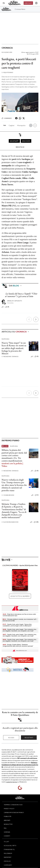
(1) (37, 495)
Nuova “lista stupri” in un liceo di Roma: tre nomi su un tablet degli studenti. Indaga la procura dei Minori (14, 348)
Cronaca (7, 48)
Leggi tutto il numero (20, 596)
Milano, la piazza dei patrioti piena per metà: (13, 451)
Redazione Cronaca (10, 357)
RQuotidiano (7, 72)
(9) (7, 307)
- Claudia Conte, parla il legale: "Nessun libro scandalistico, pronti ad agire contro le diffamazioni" (17, 625)
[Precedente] (29, 319)
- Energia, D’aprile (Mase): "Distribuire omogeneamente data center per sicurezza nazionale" (18, 645)
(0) (36, 356)
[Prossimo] (36, 319)
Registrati (29, 738)
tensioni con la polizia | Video (12, 465)
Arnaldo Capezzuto (15, 301)
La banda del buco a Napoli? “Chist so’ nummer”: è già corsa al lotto (21, 295)
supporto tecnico (12, 782)
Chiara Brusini (8, 495)
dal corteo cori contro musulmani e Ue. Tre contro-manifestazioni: (14, 457)
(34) (36, 522)
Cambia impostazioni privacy (14, 812)
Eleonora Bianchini (10, 522)
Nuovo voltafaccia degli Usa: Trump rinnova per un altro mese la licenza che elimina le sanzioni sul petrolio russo (14, 485)
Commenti (7, 118)
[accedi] (36, 3)
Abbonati (28, 3)
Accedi (11, 738)
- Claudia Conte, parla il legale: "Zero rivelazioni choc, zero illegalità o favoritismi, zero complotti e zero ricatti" (20, 630)
